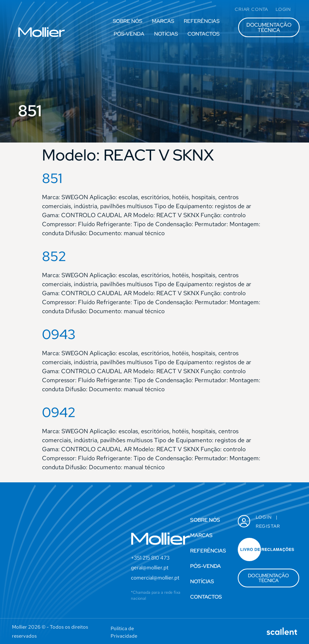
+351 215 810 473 (150, 558)
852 (54, 256)
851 (52, 178)
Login (264, 517)
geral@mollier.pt (150, 567)
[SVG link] (41, 32)
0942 (59, 412)
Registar (268, 526)
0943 (59, 334)
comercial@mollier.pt (155, 578)
